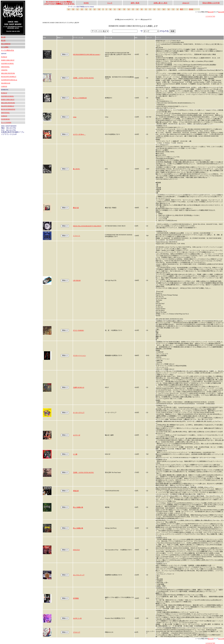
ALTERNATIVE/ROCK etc (9, 80)
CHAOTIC (4, 70)
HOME (86, 3)
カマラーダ (77, 435)
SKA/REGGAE (6, 83)
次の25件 (221, 12)
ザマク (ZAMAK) (78, 330)
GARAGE (4, 86)
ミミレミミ (77, 236)
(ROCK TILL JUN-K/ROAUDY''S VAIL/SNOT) (87, 226)
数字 (182, 9)
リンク (110, 3)
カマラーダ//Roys (79, 134)
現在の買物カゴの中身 (211, 3)
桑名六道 (76, 208)
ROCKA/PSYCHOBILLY (9, 77)
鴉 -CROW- (76, 169)
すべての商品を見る (8, 50)
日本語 (191, 9)
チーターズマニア (79, 413)
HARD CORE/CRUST (8, 60)
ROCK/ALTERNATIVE (8, 109)
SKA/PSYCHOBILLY (8, 106)
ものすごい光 (77, 618)
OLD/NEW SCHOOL (7, 63)
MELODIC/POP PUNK (8, 73)
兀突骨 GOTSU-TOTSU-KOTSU (83, 78)
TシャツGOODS (6, 122)
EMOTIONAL (5, 67)
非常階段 (76, 598)
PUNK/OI (4, 57)
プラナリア (77, 632)
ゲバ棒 (75, 454)
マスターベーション (79, 355)
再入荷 (3, 40)
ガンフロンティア (79, 575)
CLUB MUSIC (5, 119)
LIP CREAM (77, 280)
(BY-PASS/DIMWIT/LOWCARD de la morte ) (87, 54)
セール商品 (5, 47)
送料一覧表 (135, 3)
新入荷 (3, 37)
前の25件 (211, 12)
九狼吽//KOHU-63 (79, 387)
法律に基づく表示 (160, 3)
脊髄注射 (76, 491)
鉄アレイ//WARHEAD (80, 98)
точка (75, 117)
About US (186, 3)
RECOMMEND (6, 44)
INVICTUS (76, 550)
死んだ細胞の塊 (78, 507)
